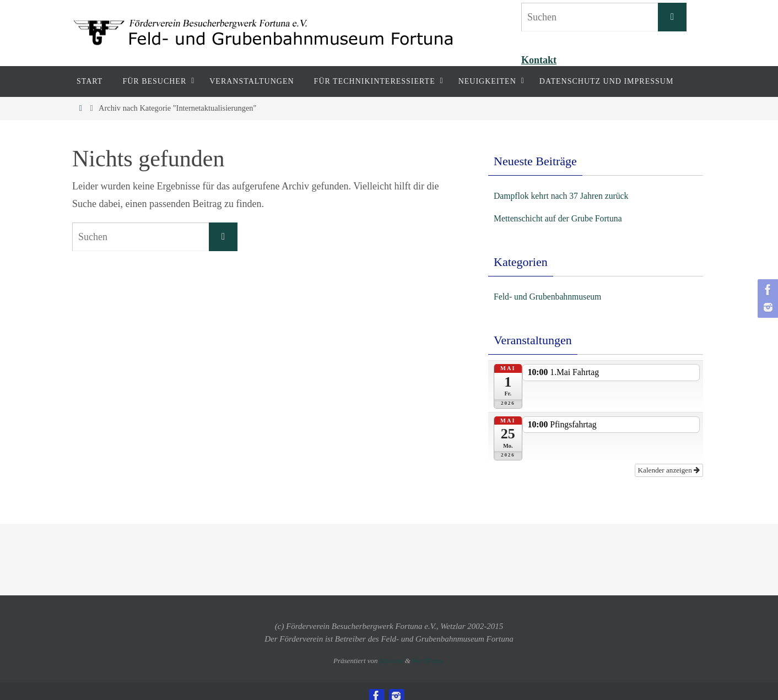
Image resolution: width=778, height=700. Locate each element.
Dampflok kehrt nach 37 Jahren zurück (571, 196)
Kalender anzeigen (671, 461)
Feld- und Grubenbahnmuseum (555, 296)
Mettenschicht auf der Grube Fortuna (567, 218)
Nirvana (391, 651)
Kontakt (539, 60)
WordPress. (428, 651)
